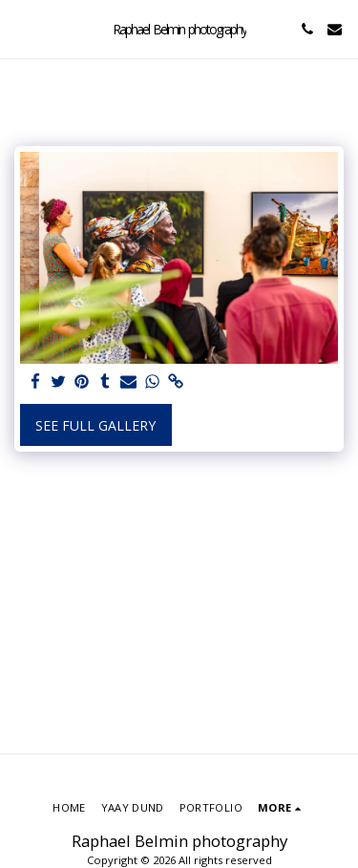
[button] (21, 28)
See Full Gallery (95, 425)
